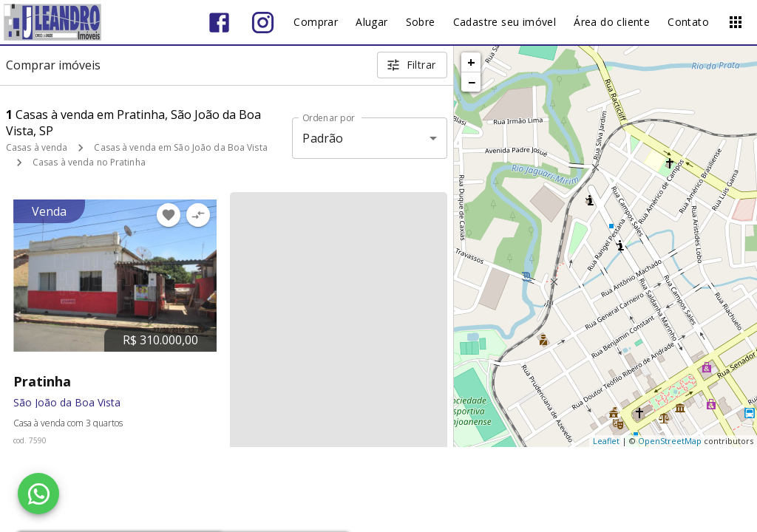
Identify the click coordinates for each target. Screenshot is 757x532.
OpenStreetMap (670, 441)
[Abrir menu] (736, 22)
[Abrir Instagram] (263, 23)
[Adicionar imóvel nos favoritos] (169, 215)
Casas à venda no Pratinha (89, 162)
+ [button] (471, 62)
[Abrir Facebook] (219, 23)
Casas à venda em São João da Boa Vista (180, 147)
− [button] (472, 82)
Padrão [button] (323, 138)
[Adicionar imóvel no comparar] (198, 215)
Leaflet (606, 441)
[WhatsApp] (38, 494)
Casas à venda (37, 147)
